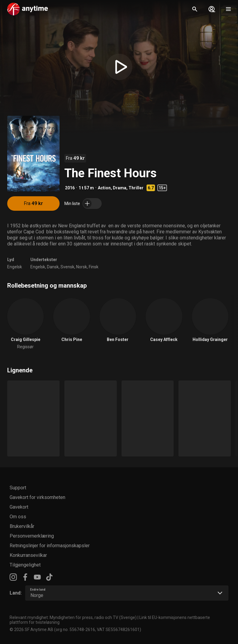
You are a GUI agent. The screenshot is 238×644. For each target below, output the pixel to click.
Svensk (67, 267)
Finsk (94, 267)
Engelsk (15, 267)
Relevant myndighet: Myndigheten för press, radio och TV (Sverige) (73, 617)
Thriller (136, 188)
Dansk (53, 267)
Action (104, 188)
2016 (70, 188)
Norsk (82, 267)
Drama (120, 188)
